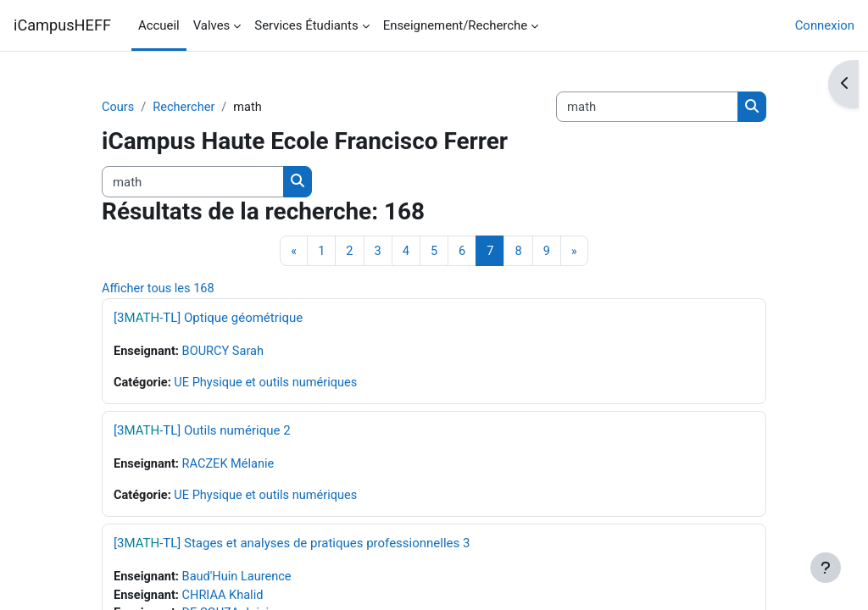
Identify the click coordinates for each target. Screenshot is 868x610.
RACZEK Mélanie (231, 467)
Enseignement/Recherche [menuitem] (456, 25)
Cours (118, 108)
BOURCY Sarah (226, 353)
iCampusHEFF (62, 25)
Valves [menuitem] (212, 25)
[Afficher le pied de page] (826, 568)
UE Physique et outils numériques (269, 385)
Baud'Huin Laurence (240, 579)
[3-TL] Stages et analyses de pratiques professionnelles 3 (292, 546)
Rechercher (185, 108)
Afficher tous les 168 (159, 290)
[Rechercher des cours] (647, 107)
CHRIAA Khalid (225, 599)
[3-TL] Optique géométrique (208, 319)
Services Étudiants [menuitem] (306, 25)
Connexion (825, 25)
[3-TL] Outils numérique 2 (202, 433)
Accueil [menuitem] (159, 25)
